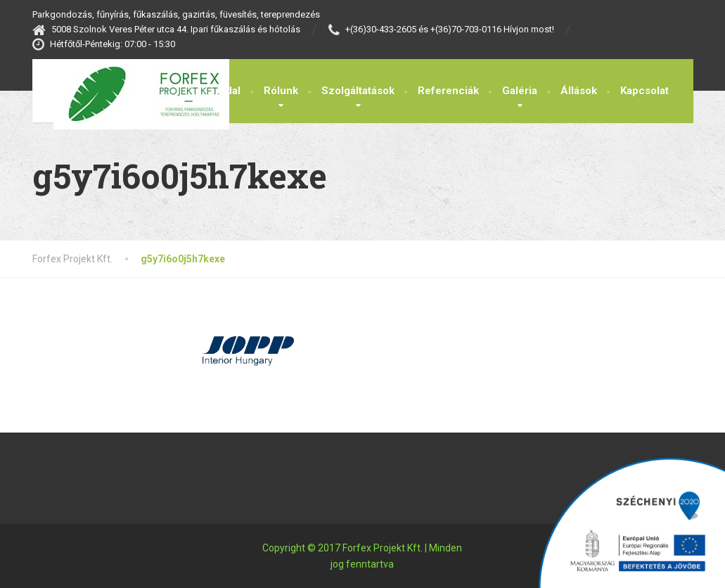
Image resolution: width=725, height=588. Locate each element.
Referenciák (448, 91)
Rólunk (281, 91)
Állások (579, 91)
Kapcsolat (644, 91)
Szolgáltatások (358, 91)
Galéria (520, 91)
